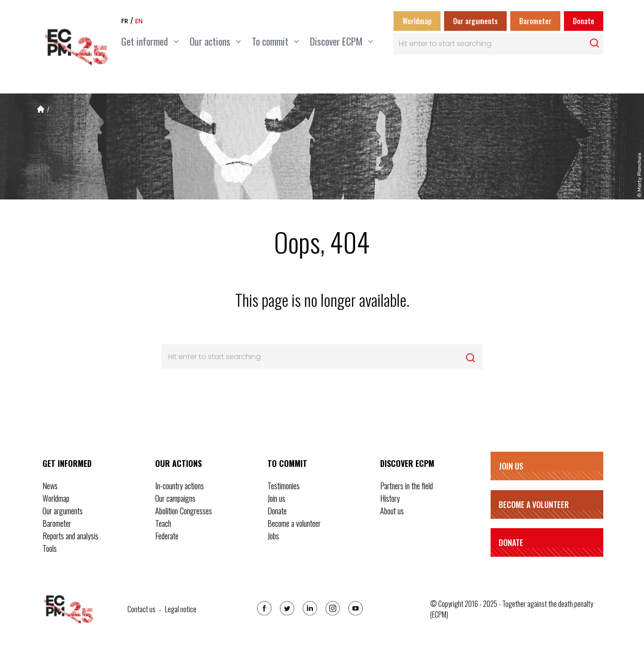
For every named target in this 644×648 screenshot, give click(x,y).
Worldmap (417, 21)
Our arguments (475, 21)
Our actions (178, 463)
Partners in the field (407, 486)
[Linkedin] (310, 608)
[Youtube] (356, 608)
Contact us (142, 609)
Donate (584, 21)
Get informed (67, 463)
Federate (167, 536)
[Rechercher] (594, 43)
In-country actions (180, 486)
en (139, 21)
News (50, 486)
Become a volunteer (294, 523)
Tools (50, 548)
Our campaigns (175, 498)
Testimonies (284, 486)
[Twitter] (287, 608)
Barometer (535, 21)
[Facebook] (264, 608)
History (390, 498)
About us (392, 511)
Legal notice (181, 609)
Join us (276, 498)
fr (125, 21)
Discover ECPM (407, 463)
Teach (163, 523)
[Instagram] (333, 608)
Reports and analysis (70, 536)
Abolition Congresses (184, 511)
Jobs (273, 536)
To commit (287, 463)
